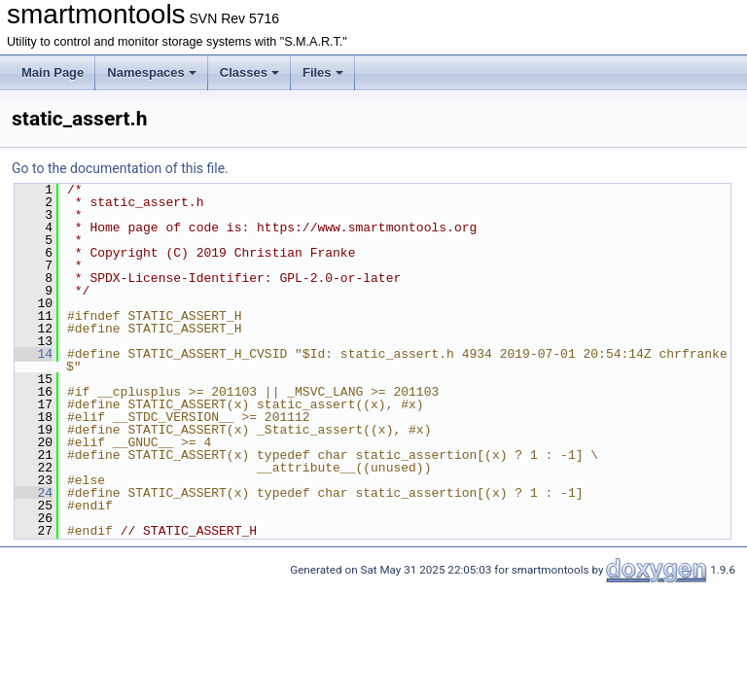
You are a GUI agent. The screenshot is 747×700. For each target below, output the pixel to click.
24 (34, 493)
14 (34, 354)
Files (323, 72)
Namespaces (152, 72)
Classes (249, 72)
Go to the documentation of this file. (120, 168)
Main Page (53, 72)
